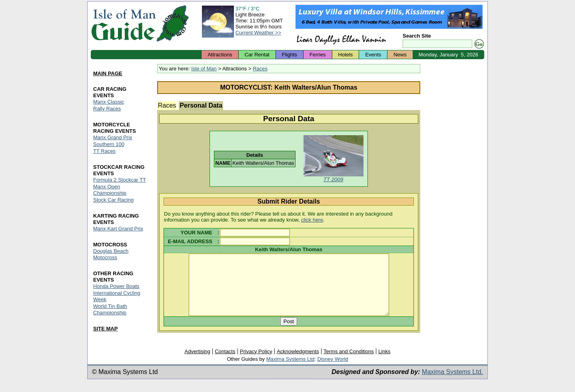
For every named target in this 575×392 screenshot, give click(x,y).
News (400, 55)
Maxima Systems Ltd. (452, 383)
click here (312, 220)
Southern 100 (109, 144)
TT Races (104, 151)
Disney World (333, 371)
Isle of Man (204, 69)
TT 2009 (333, 179)
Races (260, 69)
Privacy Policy (256, 363)
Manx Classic (109, 102)
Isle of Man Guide (123, 23)
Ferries (317, 55)
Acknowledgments (298, 363)
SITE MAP (105, 329)
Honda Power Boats (116, 286)
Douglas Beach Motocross (111, 254)
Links (384, 363)
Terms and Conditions (349, 363)
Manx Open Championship (110, 190)
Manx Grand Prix (113, 137)
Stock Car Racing (113, 200)
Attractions (220, 55)
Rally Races (107, 109)
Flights (289, 55)
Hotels (346, 55)
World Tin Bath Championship (110, 309)
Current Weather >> (259, 33)
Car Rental (257, 55)
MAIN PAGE (108, 73)
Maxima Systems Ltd (290, 371)
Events (373, 55)
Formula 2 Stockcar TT (120, 180)
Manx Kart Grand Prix (118, 229)
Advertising (197, 363)
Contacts (225, 363)
